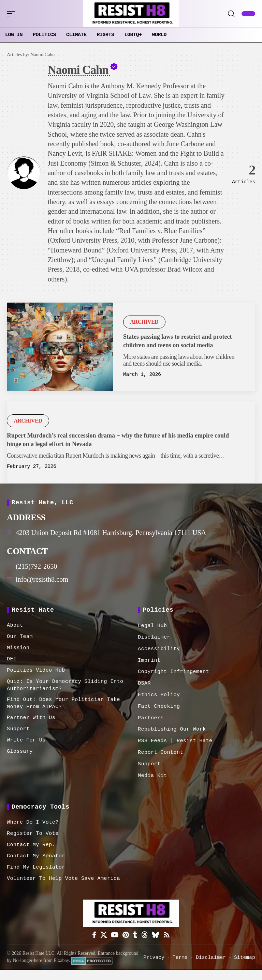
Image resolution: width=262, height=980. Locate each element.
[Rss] (170, 937)
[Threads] (146, 937)
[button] (13, 14)
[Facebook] (91, 937)
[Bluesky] (158, 937)
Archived (144, 322)
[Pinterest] (125, 937)
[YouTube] (113, 937)
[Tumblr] (135, 937)
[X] (101, 937)
